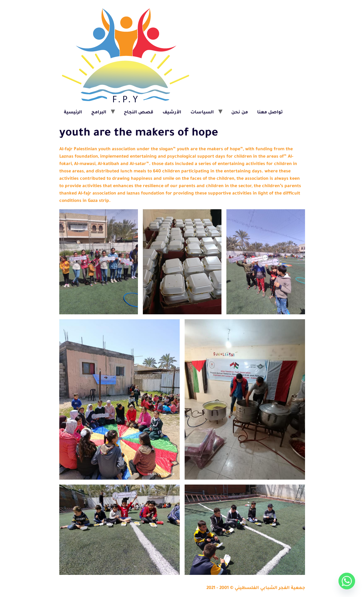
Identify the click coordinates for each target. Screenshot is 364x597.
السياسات (202, 113)
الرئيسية (73, 113)
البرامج (99, 113)
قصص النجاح (139, 113)
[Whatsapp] (347, 581)
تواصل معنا (270, 113)
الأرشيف (172, 113)
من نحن (240, 113)
